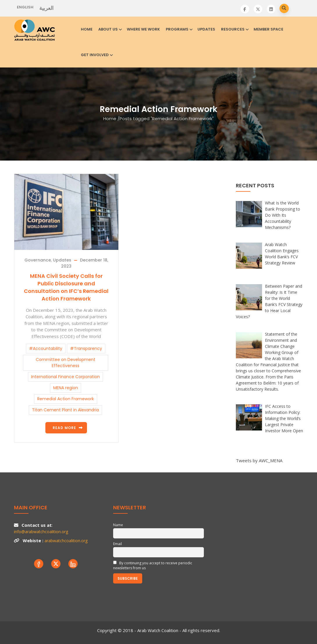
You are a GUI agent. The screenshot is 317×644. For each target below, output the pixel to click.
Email (117, 544)
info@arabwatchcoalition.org (41, 532)
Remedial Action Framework (66, 399)
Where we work (143, 29)
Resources (234, 29)
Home (87, 29)
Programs (179, 29)
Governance (38, 260)
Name (118, 525)
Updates (206, 29)
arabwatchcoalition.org (66, 541)
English (25, 7)
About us (110, 29)
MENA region (66, 388)
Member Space (268, 29)
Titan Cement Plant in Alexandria (65, 410)
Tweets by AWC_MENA (259, 460)
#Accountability (46, 348)
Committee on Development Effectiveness (66, 363)
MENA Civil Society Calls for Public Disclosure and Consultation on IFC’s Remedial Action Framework (66, 287)
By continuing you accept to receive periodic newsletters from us (153, 565)
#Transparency (86, 348)
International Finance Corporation (65, 377)
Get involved (96, 55)
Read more (64, 428)
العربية (46, 8)
